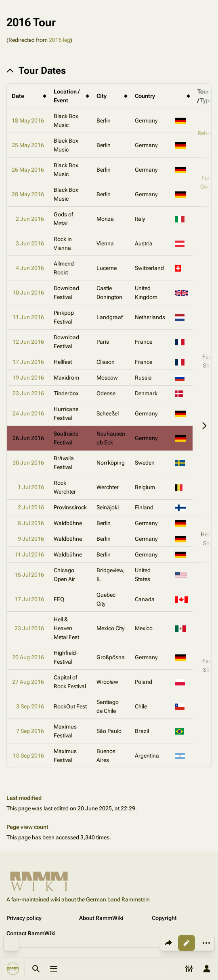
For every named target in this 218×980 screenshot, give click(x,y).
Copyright (164, 918)
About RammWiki (101, 918)
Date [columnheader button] (18, 96)
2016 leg (60, 40)
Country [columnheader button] (145, 96)
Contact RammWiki (31, 933)
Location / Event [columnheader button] (67, 96)
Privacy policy (24, 918)
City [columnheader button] (102, 96)
